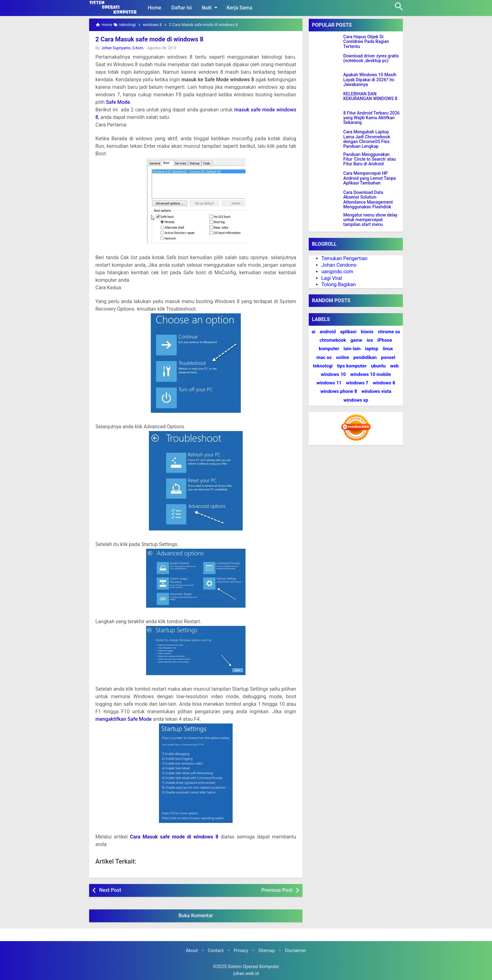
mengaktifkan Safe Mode (123, 719)
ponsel (388, 357)
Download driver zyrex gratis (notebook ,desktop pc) (371, 58)
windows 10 (333, 374)
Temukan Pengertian (344, 258)
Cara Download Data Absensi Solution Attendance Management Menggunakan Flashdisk (368, 200)
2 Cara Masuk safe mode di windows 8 (149, 39)
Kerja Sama (239, 8)
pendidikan (365, 357)
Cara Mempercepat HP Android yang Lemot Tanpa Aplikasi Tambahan (369, 178)
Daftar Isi (182, 8)
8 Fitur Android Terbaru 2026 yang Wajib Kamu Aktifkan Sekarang (372, 118)
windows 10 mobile (371, 374)
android (328, 332)
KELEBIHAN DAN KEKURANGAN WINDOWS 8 (370, 96)
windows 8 (384, 383)
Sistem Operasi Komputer (253, 967)
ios (370, 340)
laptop (372, 349)
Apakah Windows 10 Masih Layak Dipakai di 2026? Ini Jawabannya (370, 80)
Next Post (110, 890)
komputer (329, 349)
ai (313, 332)
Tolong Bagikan (339, 284)
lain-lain (352, 349)
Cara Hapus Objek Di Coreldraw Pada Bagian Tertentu (366, 42)
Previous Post (277, 890)
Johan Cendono (339, 265)
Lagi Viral (332, 278)
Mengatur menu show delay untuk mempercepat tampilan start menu (370, 220)
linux (388, 349)
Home (155, 8)
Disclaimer (296, 951)
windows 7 (357, 383)
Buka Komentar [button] (196, 916)
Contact (216, 951)
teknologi (323, 366)
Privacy (241, 951)
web (394, 366)
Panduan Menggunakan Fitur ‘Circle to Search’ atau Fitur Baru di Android (369, 159)
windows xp (356, 400)
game (356, 340)
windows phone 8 (339, 391)
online (342, 357)
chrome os (389, 332)
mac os (324, 357)
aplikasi (348, 332)
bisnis (367, 332)
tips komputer (352, 366)
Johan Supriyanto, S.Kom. (123, 48)
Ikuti (211, 8)
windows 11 (329, 383)
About (192, 951)
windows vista (376, 391)
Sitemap (267, 951)
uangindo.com (337, 272)
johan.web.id (246, 974)
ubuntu (378, 366)
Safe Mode (118, 102)
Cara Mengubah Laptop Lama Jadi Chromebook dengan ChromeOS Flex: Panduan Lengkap (367, 139)
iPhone (385, 340)
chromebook (333, 340)
